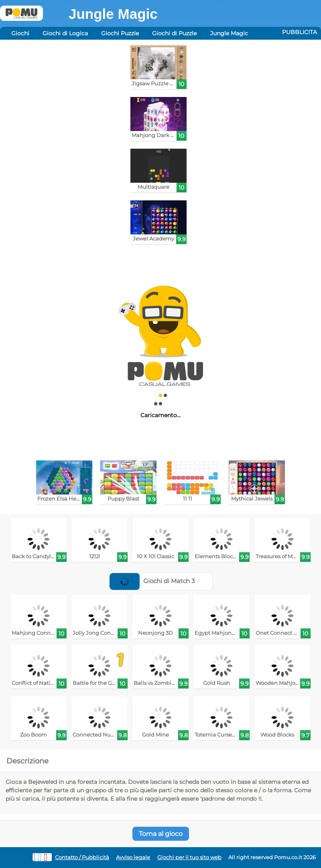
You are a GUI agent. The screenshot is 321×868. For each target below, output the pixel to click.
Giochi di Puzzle (174, 33)
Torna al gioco (161, 834)
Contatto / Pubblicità (82, 857)
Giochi (20, 33)
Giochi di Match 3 (152, 581)
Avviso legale (133, 857)
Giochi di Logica (65, 33)
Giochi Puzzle (120, 33)
